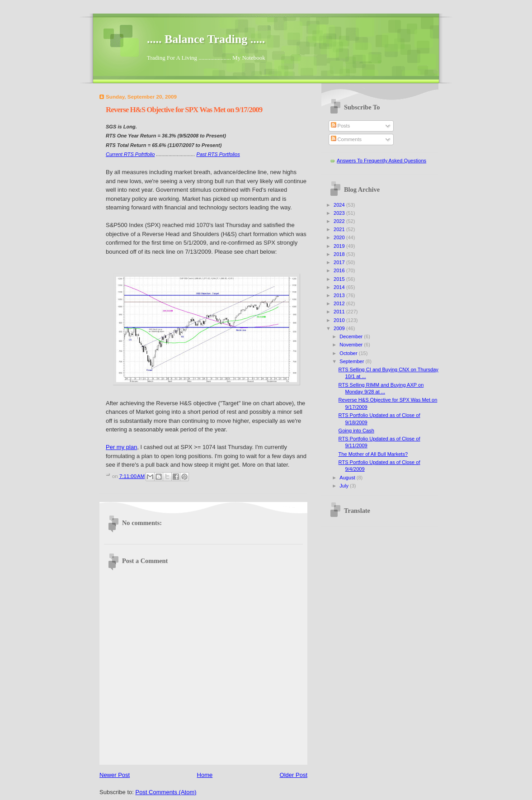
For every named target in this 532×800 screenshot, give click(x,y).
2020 (340, 237)
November (352, 345)
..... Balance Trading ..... (206, 39)
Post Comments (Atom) (166, 792)
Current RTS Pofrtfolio (130, 154)
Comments (346, 139)
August (348, 478)
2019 (340, 246)
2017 (340, 262)
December (352, 336)
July (345, 486)
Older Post (294, 775)
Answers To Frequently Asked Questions (381, 161)
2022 (340, 221)
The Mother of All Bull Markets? (373, 454)
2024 (340, 205)
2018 (340, 254)
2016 (340, 270)
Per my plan (121, 447)
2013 (340, 295)
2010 (340, 320)
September (352, 361)
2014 (340, 287)
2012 (340, 303)
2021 (340, 229)
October (349, 353)
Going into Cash (356, 431)
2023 (340, 213)
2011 (340, 312)
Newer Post (115, 775)
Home (205, 775)
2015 (340, 279)
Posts (341, 126)
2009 (340, 328)
